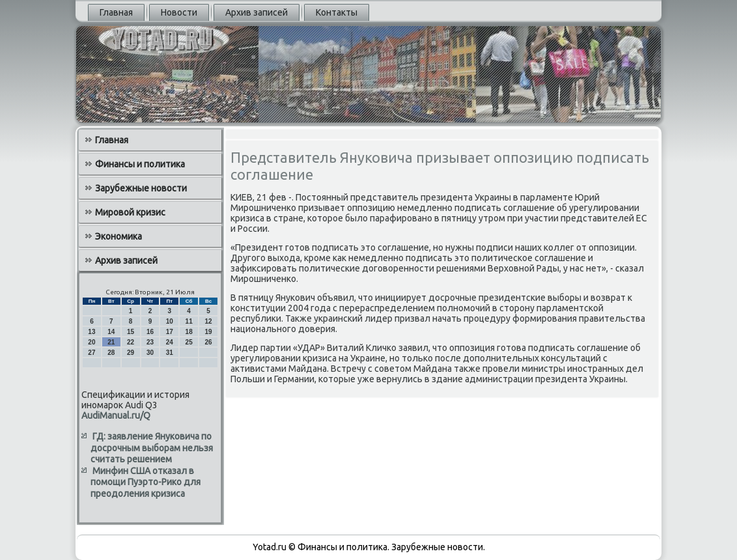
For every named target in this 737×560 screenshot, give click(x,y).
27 (91, 353)
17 (170, 332)
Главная (116, 12)
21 (111, 342)
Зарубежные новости (141, 188)
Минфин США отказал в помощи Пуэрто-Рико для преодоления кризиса (146, 482)
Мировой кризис (130, 212)
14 (111, 332)
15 (131, 332)
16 (150, 332)
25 (189, 342)
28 (111, 353)
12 (208, 321)
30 (150, 353)
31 (170, 353)
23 (150, 342)
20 (91, 342)
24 (170, 342)
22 (131, 342)
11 (189, 321)
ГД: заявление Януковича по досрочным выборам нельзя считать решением (152, 448)
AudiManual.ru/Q (116, 415)
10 (170, 321)
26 (208, 342)
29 (131, 353)
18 (189, 332)
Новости (179, 12)
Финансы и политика (140, 164)
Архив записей (257, 12)
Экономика (118, 236)
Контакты (337, 12)
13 (91, 332)
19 (208, 332)
